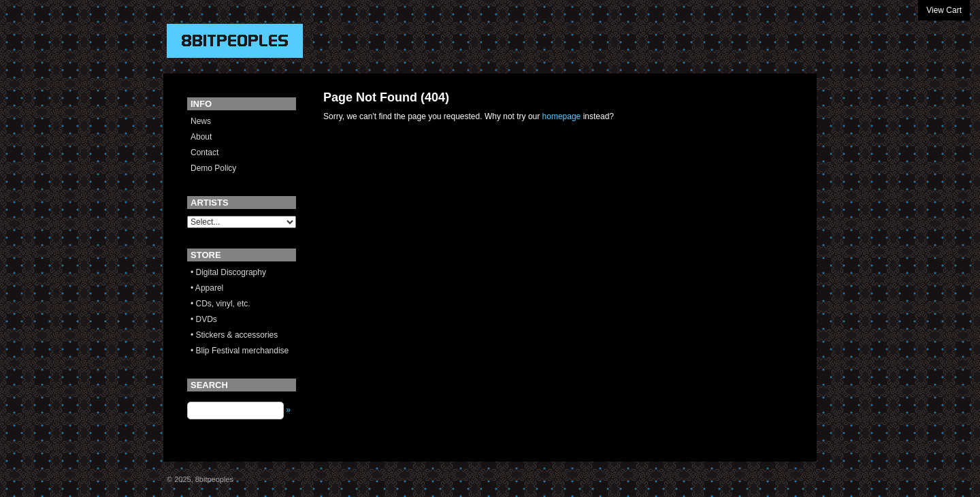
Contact (205, 153)
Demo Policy (213, 168)
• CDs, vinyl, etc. (220, 304)
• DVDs (204, 319)
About (201, 137)
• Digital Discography (228, 272)
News (201, 121)
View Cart (944, 10)
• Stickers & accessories (234, 335)
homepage (562, 116)
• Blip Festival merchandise (240, 351)
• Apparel (207, 288)
